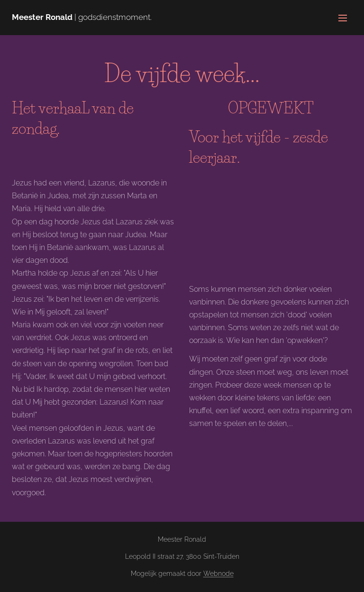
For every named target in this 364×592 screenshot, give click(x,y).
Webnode (218, 573)
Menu (343, 18)
